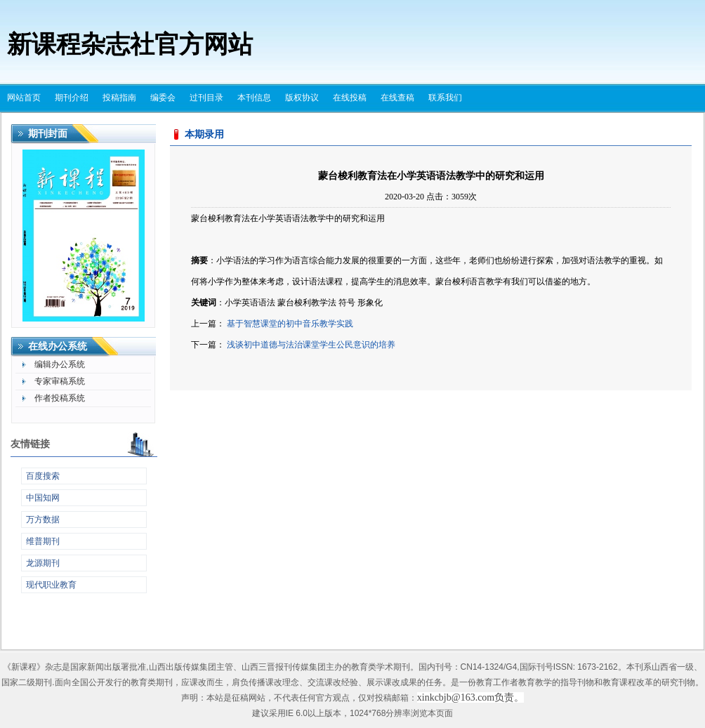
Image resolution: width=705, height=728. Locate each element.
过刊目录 (206, 98)
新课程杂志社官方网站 (130, 45)
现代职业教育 (51, 585)
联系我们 (445, 98)
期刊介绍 (72, 98)
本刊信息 (254, 98)
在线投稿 (350, 98)
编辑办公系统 (60, 364)
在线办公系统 (58, 346)
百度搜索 (43, 476)
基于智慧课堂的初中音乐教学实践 (290, 324)
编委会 (163, 98)
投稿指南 (119, 98)
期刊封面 (48, 134)
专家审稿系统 (60, 381)
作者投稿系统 (60, 398)
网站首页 (24, 98)
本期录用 (204, 134)
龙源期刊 (43, 563)
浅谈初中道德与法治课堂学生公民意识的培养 (311, 345)
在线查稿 (397, 98)
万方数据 (43, 519)
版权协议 (302, 98)
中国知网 (43, 498)
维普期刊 (43, 541)
